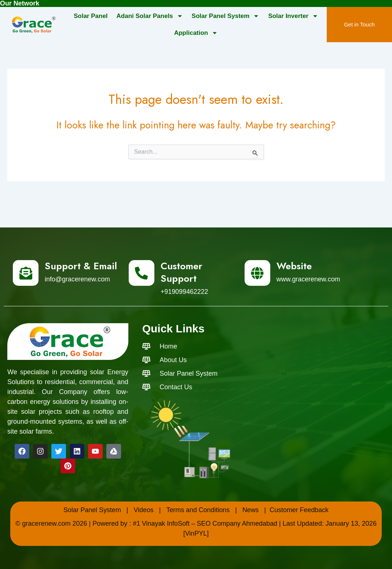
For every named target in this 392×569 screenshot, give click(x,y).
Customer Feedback (300, 510)
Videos (144, 510)
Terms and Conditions (198, 510)
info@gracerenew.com (78, 279)
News (251, 510)
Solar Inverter (293, 16)
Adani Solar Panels (150, 16)
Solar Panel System (226, 16)
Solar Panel (91, 16)
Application (196, 33)
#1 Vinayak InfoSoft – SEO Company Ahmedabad (205, 523)
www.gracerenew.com (309, 279)
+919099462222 (185, 291)
